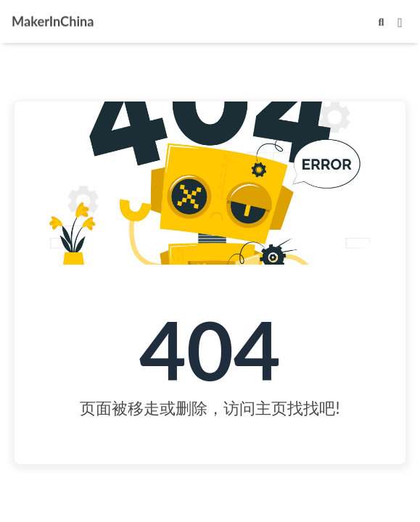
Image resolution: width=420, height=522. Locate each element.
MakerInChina (53, 20)
